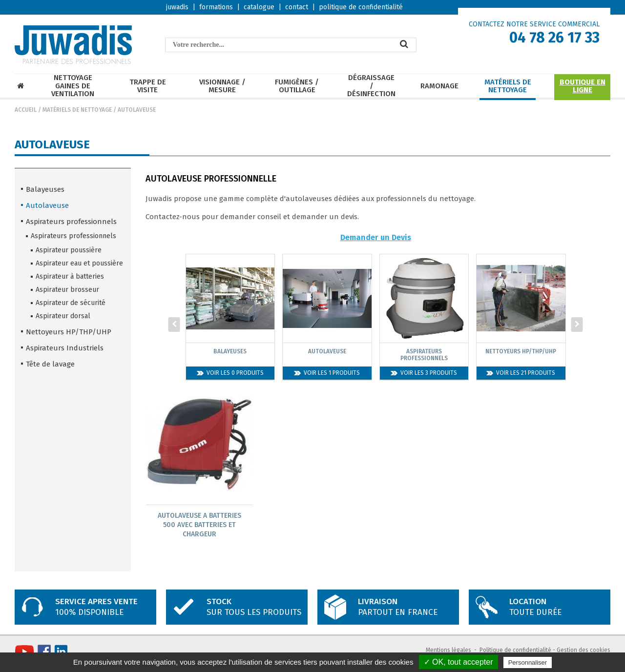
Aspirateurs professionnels (71, 222)
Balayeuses (45, 189)
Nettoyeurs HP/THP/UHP (69, 332)
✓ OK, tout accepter (458, 662)
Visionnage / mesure (222, 86)
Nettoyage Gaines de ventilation (73, 86)
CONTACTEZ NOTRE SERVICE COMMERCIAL (534, 24)
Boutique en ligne (583, 86)
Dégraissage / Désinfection (371, 86)
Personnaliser (528, 662)
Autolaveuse (137, 110)
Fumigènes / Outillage (297, 86)
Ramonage (439, 86)
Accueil (26, 110)
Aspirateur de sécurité (71, 303)
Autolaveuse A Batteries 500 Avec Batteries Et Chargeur (199, 525)
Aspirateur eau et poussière (79, 263)
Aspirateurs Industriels (65, 348)
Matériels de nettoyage (508, 86)
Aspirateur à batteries (70, 276)
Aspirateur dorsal (63, 316)
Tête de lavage (50, 364)
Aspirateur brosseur (67, 290)
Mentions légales (448, 651)
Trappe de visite (148, 86)
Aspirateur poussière (69, 250)
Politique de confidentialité (515, 651)
